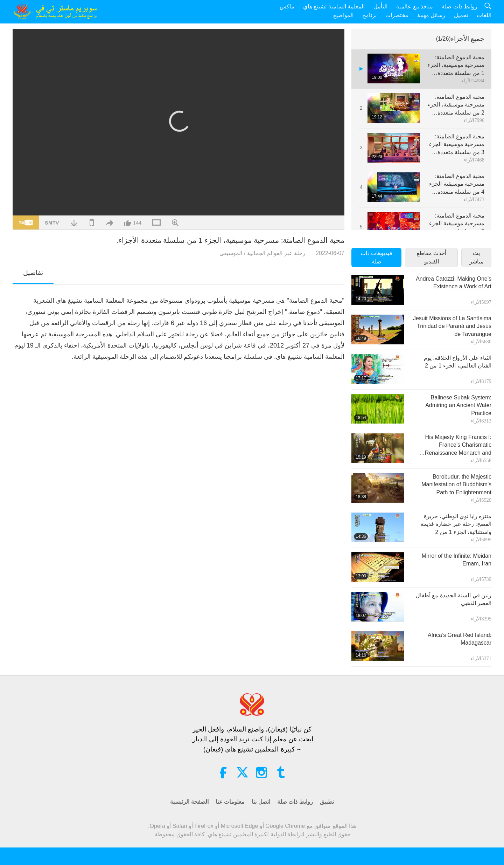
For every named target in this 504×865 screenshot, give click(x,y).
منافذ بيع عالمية (415, 6)
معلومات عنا (230, 802)
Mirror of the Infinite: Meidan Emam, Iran (457, 560)
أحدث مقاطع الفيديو (431, 257)
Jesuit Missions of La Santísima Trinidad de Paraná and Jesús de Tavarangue (452, 326)
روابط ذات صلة (460, 6)
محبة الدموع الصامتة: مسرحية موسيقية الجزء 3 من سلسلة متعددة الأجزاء (457, 145)
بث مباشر (477, 257)
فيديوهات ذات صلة (376, 257)
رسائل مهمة (431, 15)
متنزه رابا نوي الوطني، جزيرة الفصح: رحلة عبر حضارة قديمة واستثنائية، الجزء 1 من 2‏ (456, 524)
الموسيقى (231, 253)
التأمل (380, 6)
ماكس (287, 6)
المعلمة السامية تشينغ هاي (334, 6)
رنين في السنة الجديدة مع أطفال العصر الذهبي (454, 599)
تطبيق (327, 802)
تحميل (461, 15)
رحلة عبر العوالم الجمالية (276, 253)
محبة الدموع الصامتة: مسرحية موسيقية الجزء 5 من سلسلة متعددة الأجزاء (457, 224)
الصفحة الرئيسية (189, 802)
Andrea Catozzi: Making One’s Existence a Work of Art (454, 283)
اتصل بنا (261, 802)
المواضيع (343, 15)
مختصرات (397, 15)
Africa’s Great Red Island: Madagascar (460, 639)
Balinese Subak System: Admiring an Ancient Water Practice (458, 405)
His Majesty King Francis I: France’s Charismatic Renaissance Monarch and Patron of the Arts (458, 445)
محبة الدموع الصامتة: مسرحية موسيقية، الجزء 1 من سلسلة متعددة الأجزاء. (456, 66)
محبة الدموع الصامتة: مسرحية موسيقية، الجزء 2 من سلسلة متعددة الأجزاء (456, 105)
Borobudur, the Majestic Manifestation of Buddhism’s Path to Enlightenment (456, 485)
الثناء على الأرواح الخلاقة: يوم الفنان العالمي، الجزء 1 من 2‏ (458, 362)
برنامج (369, 15)
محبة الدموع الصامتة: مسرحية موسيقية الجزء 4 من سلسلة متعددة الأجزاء (457, 184)
